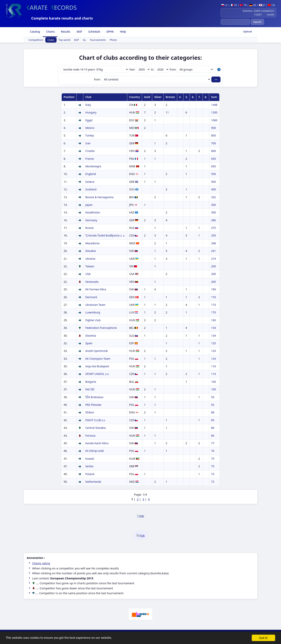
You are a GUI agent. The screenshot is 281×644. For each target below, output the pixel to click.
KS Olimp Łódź (95, 451)
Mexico (90, 128)
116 (213, 366)
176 (213, 297)
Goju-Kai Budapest (97, 366)
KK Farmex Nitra (96, 289)
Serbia (89, 466)
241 (213, 251)
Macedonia (92, 243)
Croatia (90, 151)
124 (213, 351)
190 (213, 289)
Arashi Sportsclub (96, 351)
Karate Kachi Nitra (97, 443)
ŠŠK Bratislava (94, 397)
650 (213, 159)
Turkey (90, 135)
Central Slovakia (95, 428)
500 (213, 182)
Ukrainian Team (95, 305)
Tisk (140, 535)
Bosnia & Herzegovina (99, 197)
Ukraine (90, 259)
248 (213, 243)
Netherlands (93, 482)
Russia (89, 228)
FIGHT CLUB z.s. (95, 420)
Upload (247, 31)
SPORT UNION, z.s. (97, 374)
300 (213, 205)
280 (213, 220)
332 (213, 197)
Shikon (90, 412)
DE (253, 5)
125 (213, 343)
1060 (214, 120)
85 (213, 420)
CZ (224, 5)
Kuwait (90, 459)
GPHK (110, 32)
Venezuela (92, 282)
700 (213, 143)
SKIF (79, 32)
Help (123, 32)
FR (234, 5)
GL (84, 40)
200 (213, 266)
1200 (214, 112)
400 (213, 189)
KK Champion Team (98, 359)
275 (213, 228)
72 (213, 482)
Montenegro (93, 166)
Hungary (91, 112)
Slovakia (90, 251)
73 (213, 474)
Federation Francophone (101, 328)
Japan (89, 205)
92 (213, 405)
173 (213, 305)
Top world (64, 40)
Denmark (91, 297)
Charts (50, 32)
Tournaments (98, 40)
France (90, 159)
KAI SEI (90, 389)
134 (213, 328)
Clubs (51, 40)
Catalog (35, 32)
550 (213, 174)
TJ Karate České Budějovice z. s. (105, 235)
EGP (77, 40)
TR (243, 5)
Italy (88, 105)
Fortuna (90, 436)
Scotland (91, 189)
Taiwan (90, 266)
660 (213, 151)
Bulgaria (91, 382)
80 (213, 428)
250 (213, 235)
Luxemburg (93, 312)
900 (213, 128)
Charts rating (41, 563)
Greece (90, 182)
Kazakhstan (93, 212)
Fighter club (93, 320)
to (160, 69)
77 (213, 443)
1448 (214, 105)
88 (213, 412)
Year (140, 69)
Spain (89, 343)
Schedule (94, 32)
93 (213, 397)
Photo (113, 40)
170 (213, 312)
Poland (90, 474)
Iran (88, 143)
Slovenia (91, 336)
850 (213, 135)
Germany (91, 220)
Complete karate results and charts (62, 18)
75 (213, 459)
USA (88, 274)
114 (213, 374)
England (91, 174)
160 (213, 320)
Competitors (36, 40)
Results (65, 32)
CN (271, 5)
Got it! (263, 638)
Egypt (89, 120)
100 (213, 382)
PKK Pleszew (93, 405)
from (192, 69)
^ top (140, 516)
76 (213, 451)
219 (213, 259)
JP (262, 5)
